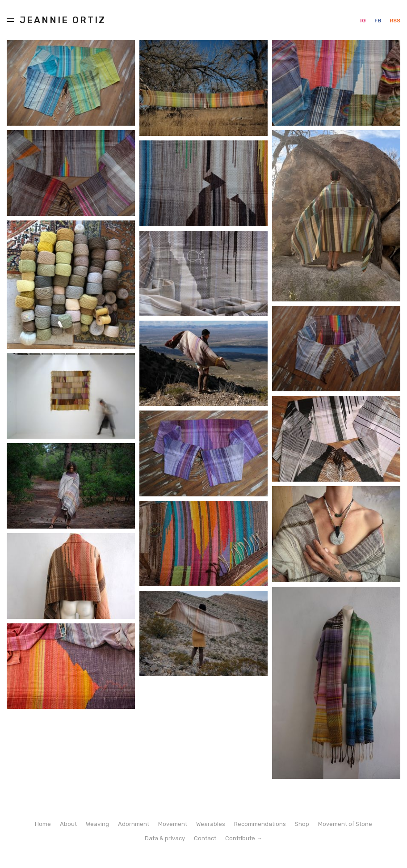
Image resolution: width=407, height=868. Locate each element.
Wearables (211, 824)
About (68, 824)
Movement (173, 824)
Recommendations (260, 824)
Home (43, 824)
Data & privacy (165, 838)
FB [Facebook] (378, 21)
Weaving (97, 824)
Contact (205, 838)
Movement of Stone (345, 824)
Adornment (134, 824)
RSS (395, 21)
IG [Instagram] (364, 21)
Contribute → (244, 838)
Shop (302, 824)
